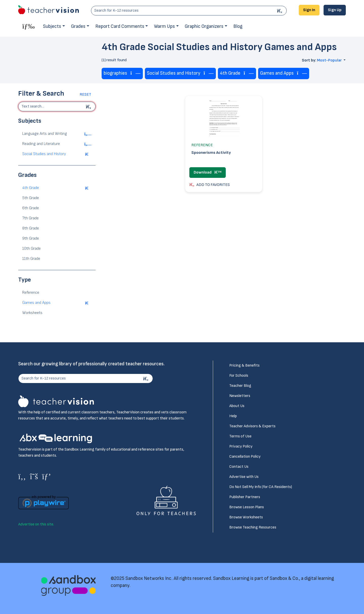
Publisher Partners (245, 497)
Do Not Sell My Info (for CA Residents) (261, 487)
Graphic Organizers (204, 26)
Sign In (309, 10)
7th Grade (30, 218)
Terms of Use (240, 436)
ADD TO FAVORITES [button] (210, 185)
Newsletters (240, 396)
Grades (78, 26)
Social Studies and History (44, 154)
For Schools (239, 376)
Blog (238, 26)
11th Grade (31, 259)
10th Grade (31, 249)
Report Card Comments (120, 26)
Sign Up (335, 10)
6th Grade (31, 208)
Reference (31, 293)
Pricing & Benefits (244, 365)
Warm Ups (164, 26)
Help (233, 416)
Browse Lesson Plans (247, 507)
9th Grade (31, 238)
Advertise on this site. (36, 524)
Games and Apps (36, 303)
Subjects (52, 26)
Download (208, 172)
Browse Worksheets (246, 517)
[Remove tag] (135, 73)
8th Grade (31, 228)
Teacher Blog (240, 386)
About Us (237, 406)
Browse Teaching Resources (253, 527)
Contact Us (239, 467)
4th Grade (31, 188)
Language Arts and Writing (45, 134)
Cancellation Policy (245, 457)
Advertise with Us (244, 477)
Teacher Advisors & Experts (252, 426)
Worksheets (32, 313)
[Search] (280, 11)
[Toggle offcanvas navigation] (29, 26)
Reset (85, 94)
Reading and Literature (41, 144)
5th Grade (31, 198)
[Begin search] (89, 107)
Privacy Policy (241, 446)
